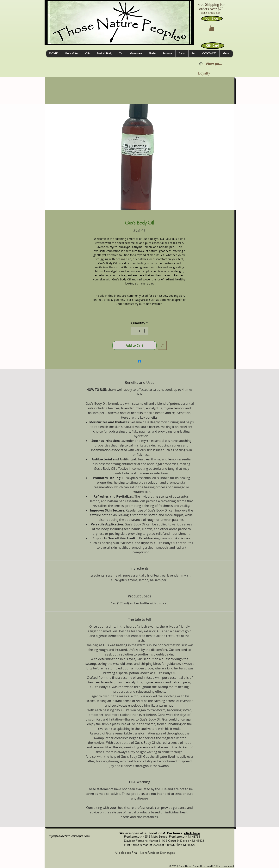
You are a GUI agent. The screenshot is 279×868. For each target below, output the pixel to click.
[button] (212, 28)
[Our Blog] (212, 19)
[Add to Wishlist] (162, 345)
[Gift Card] (213, 46)
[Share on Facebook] (139, 361)
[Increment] (145, 331)
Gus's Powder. (154, 304)
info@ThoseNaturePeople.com (68, 836)
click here (192, 833)
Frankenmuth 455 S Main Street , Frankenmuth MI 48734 (158, 837)
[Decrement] (134, 331)
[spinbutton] (139, 331)
